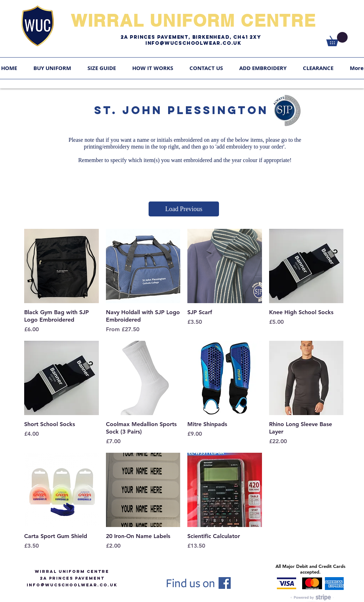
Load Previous (184, 209)
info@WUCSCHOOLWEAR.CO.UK (72, 585)
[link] (337, 39)
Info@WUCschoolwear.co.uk (193, 43)
